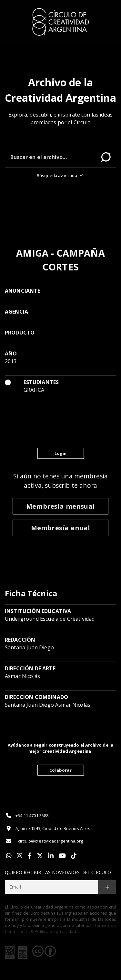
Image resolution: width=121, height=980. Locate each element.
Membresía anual (60, 528)
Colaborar (60, 770)
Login (61, 453)
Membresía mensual (60, 506)
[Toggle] (109, 10)
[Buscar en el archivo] (50, 157)
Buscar (106, 157)
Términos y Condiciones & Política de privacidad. (60, 928)
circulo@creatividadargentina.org (44, 841)
